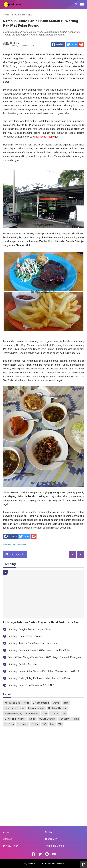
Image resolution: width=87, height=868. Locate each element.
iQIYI (45, 713)
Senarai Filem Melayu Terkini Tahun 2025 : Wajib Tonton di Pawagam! (45, 657)
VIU (60, 724)
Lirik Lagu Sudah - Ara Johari (23, 664)
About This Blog (12, 703)
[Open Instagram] (47, 854)
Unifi (52, 724)
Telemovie (23, 724)
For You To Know (36, 708)
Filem (66, 703)
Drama (56, 703)
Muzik (32, 719)
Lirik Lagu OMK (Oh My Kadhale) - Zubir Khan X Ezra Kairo (39, 678)
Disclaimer (51, 839)
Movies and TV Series (15, 719)
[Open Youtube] (54, 854)
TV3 (44, 724)
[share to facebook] (58, 44)
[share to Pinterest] (81, 44)
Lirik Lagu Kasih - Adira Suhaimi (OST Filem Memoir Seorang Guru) (43, 671)
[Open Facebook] (33, 854)
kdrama (54, 713)
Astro (27, 703)
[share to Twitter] (72, 44)
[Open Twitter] (40, 854)
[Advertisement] (43, 753)
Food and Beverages (17, 545)
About (6, 832)
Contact (49, 832)
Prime (76, 719)
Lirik (64, 713)
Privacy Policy (11, 846)
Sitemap (8, 839)
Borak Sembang (41, 703)
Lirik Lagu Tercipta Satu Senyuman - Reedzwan (33, 643)
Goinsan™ (60, 864)
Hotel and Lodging (13, 713)
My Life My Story (47, 719)
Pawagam (64, 719)
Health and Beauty (57, 708)
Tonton (35, 724)
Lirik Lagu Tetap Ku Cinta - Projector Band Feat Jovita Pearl (42, 622)
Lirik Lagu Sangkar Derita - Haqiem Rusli (29, 629)
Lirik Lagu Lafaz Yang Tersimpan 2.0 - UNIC (31, 685)
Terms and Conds (55, 846)
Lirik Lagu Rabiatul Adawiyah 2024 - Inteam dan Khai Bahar (39, 650)
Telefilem (9, 724)
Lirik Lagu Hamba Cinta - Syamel (25, 636)
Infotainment (32, 713)
